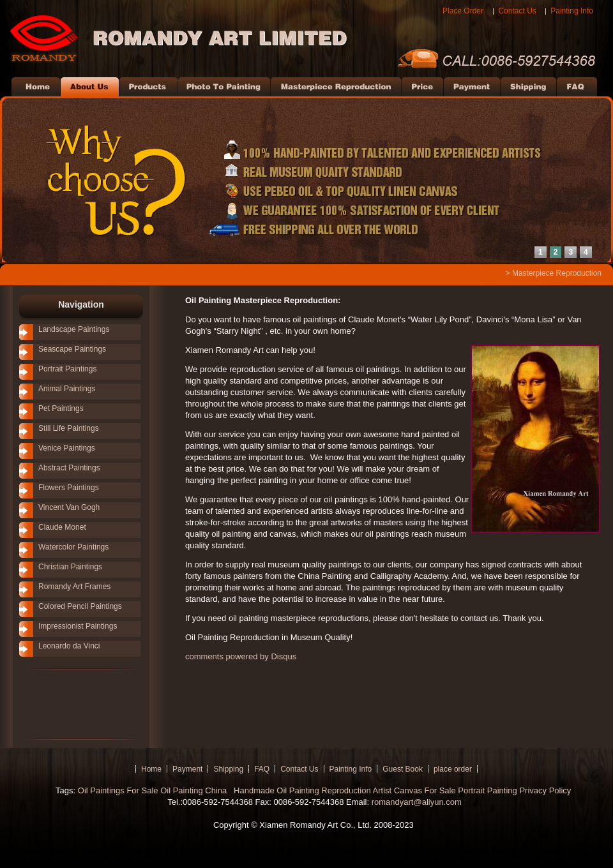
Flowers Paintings (69, 488)
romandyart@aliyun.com (417, 802)
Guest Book (403, 769)
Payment (187, 769)
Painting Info (572, 11)
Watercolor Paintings (73, 547)
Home (151, 769)
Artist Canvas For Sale (414, 790)
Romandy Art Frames (74, 587)
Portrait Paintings (67, 369)
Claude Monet (62, 527)
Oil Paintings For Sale (118, 790)
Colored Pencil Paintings (80, 606)
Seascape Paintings (72, 349)
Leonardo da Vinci (69, 646)
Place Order (463, 11)
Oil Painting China (195, 790)
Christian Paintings (70, 567)
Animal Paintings (67, 389)
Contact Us (517, 11)
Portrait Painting (488, 790)
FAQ (262, 769)
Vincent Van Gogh (69, 507)
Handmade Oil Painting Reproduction (301, 790)
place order (453, 769)
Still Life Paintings (69, 428)
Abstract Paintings (69, 468)
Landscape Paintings (74, 329)
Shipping (228, 769)
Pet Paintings (61, 408)
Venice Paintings (67, 448)
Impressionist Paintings (78, 626)
